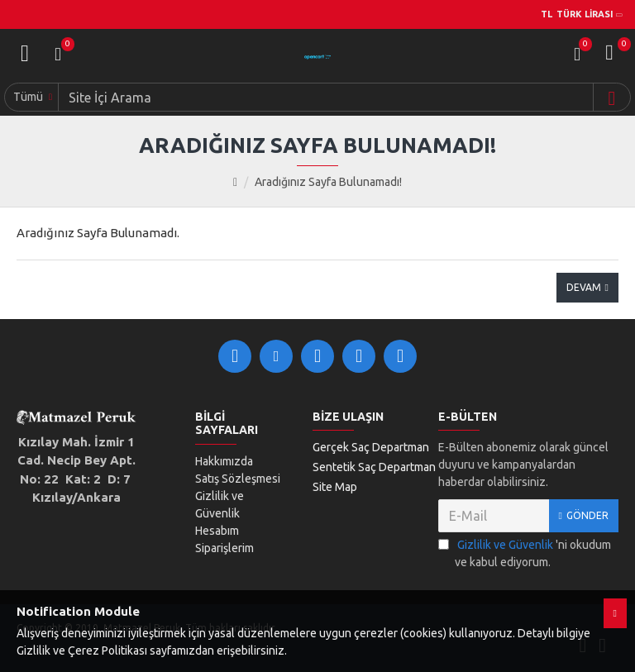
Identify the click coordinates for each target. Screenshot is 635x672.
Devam (584, 287)
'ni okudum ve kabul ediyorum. (525, 553)
